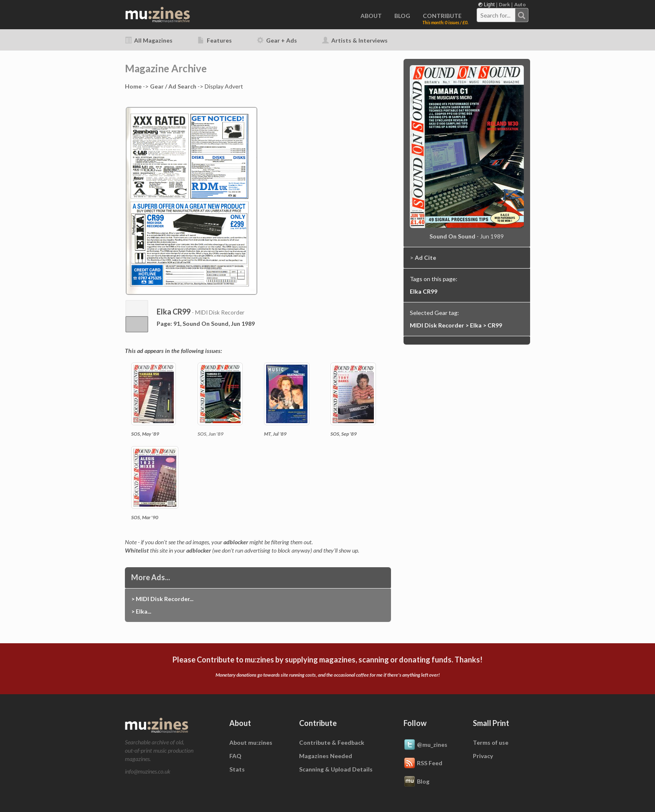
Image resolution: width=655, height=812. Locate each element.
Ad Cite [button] (425, 258)
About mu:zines (251, 742)
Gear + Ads (277, 40)
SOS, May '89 (145, 434)
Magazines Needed (326, 756)
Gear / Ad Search (173, 86)
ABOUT (371, 16)
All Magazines (149, 40)
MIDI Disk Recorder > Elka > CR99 (456, 325)
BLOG (402, 16)
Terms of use (491, 742)
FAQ (235, 756)
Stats (237, 769)
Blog (416, 782)
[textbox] (496, 15)
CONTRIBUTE (442, 16)
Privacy (483, 756)
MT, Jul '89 (275, 434)
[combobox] (503, 15)
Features (215, 40)
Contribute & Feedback (332, 742)
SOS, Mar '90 (145, 517)
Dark (504, 4)
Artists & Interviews (355, 40)
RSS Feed (423, 764)
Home (133, 86)
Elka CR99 (424, 291)
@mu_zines (425, 745)
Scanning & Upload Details (336, 769)
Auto (520, 4)
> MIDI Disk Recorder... (162, 599)
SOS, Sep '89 (344, 434)
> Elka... (141, 611)
